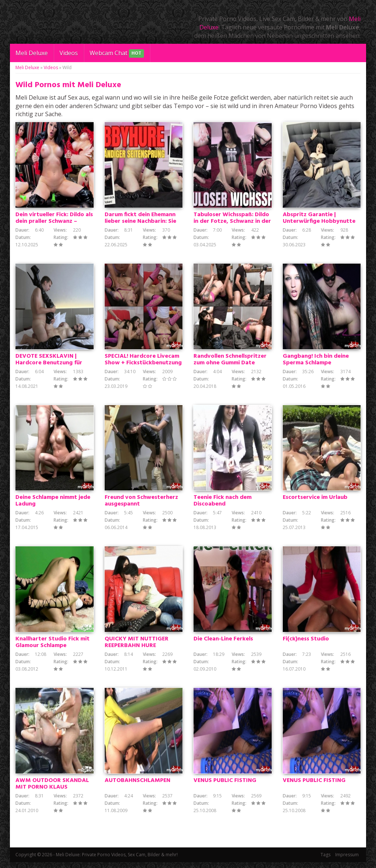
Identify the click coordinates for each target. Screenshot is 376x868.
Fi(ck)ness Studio (306, 644)
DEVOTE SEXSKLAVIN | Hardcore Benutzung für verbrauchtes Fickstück (49, 365)
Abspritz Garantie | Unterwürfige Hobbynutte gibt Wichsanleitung (319, 222)
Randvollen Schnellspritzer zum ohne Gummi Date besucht (230, 365)
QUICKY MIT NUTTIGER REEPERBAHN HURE (137, 647)
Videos (69, 53)
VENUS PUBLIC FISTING (225, 786)
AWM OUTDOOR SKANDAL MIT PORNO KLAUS (52, 790)
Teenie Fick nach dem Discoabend (223, 504)
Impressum (347, 860)
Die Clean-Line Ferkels (223, 644)
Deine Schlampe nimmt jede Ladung (53, 504)
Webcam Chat (117, 53)
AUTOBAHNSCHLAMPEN (138, 786)
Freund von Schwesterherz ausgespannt (141, 504)
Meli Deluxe (32, 53)
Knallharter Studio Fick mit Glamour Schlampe (53, 647)
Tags (326, 860)
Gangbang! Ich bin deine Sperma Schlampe (316, 362)
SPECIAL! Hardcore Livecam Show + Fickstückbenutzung (143, 362)
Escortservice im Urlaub (315, 501)
